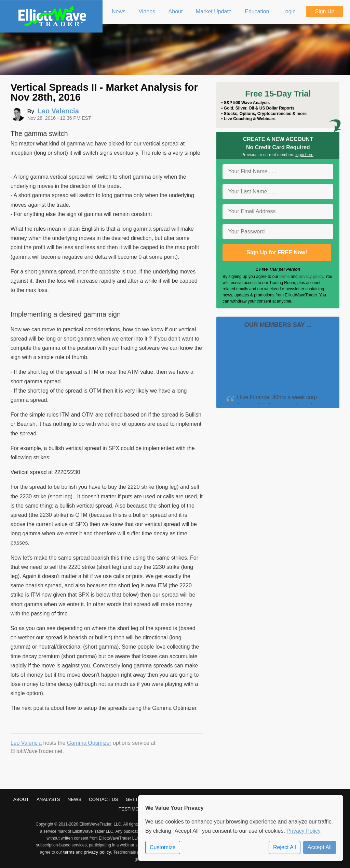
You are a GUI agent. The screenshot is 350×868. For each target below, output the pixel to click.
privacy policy (311, 277)
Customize (163, 847)
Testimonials (135, 809)
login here (304, 155)
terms (284, 277)
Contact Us (103, 799)
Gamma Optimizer (89, 743)
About (21, 799)
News (75, 799)
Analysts (48, 799)
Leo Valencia (26, 743)
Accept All (320, 847)
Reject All (285, 847)
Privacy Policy (304, 831)
